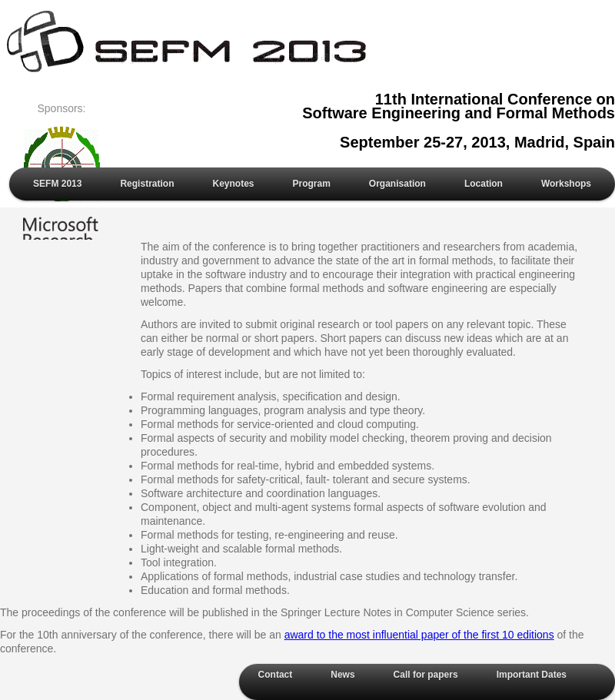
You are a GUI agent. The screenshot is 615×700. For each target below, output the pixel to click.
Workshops (566, 184)
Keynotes (233, 184)
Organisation (397, 184)
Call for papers (426, 675)
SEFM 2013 (57, 184)
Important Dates (532, 675)
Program (312, 184)
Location (484, 184)
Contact (276, 675)
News (342, 675)
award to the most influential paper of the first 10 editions (419, 635)
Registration (147, 184)
